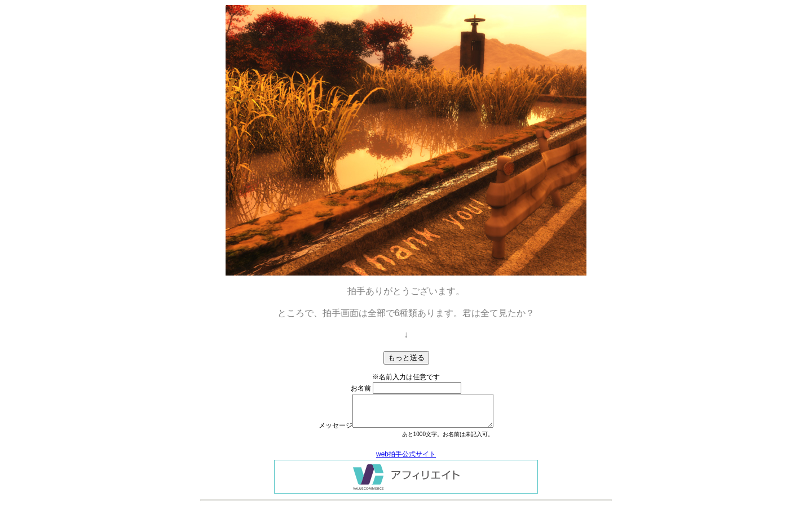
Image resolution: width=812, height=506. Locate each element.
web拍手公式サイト (406, 454)
